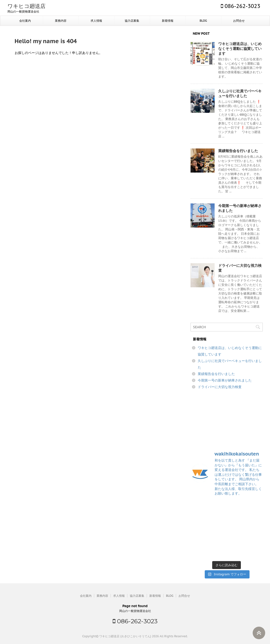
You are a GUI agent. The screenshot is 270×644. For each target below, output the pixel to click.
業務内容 (61, 21)
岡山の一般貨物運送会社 (135, 611)
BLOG (203, 21)
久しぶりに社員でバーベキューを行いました (240, 93)
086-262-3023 (240, 6)
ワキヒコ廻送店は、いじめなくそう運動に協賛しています (240, 49)
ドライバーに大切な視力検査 (220, 387)
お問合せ (239, 21)
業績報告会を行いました (238, 151)
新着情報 (168, 21)
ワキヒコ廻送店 (26, 6)
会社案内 (25, 21)
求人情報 (96, 21)
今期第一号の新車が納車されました (225, 380)
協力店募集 (132, 21)
